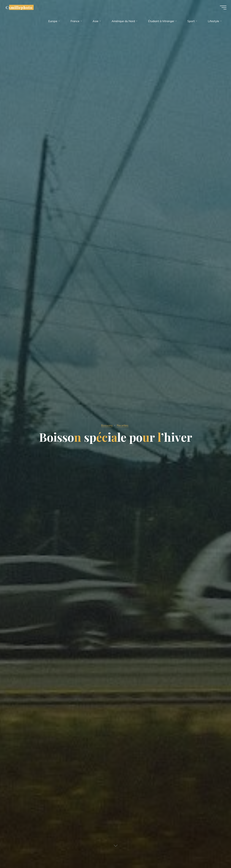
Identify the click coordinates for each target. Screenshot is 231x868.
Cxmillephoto (22, 9)
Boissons (106, 425)
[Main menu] (220, 9)
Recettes (123, 425)
